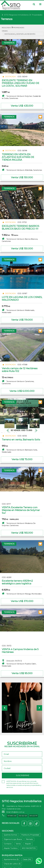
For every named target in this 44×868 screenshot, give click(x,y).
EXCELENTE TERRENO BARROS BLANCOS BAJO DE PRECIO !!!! (21, 227)
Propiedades (37, 15)
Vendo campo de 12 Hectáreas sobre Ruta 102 (20, 370)
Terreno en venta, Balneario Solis (21, 440)
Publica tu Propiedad (30, 835)
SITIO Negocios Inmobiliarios (16, 15)
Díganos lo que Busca (13, 839)
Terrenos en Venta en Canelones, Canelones (18, 382)
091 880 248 (12, 816)
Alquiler (28, 844)
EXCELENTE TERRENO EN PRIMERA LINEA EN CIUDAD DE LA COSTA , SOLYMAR (21, 83)
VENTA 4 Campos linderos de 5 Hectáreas (20, 651)
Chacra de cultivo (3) (12, 864)
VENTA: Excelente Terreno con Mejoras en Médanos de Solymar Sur (21, 510)
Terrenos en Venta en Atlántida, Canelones (22, 170)
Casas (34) (27, 859)
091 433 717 (33, 816)
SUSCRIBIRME (23, 775)
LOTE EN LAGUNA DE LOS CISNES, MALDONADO (22, 298)
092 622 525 (23, 816)
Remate (29, 839)
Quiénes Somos (10, 835)
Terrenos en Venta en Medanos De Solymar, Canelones (19, 524)
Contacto (8, 844)
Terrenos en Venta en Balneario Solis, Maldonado (20, 451)
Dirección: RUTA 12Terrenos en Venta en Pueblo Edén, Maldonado (19, 663)
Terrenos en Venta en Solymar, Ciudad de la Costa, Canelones (21, 97)
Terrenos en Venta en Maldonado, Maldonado (18, 311)
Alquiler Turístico (11, 848)
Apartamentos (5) (11, 859)
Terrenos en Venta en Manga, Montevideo (22, 593)
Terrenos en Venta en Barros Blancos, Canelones (20, 240)
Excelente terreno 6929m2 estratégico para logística (17, 582)
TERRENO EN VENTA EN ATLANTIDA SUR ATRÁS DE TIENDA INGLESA (18, 157)
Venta (18, 844)
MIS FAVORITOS (29, 848)
